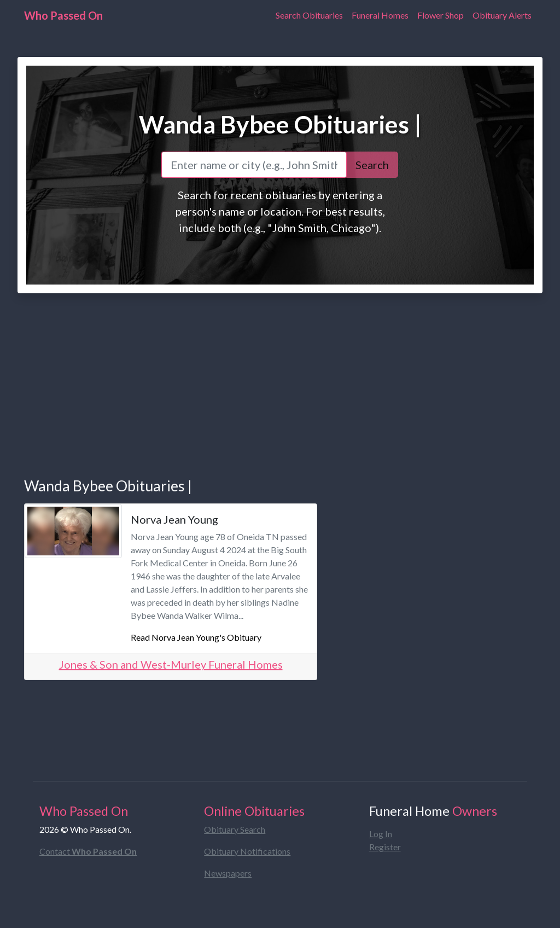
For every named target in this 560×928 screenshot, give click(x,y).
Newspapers (228, 873)
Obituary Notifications (247, 851)
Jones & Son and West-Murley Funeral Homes (171, 664)
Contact (88, 851)
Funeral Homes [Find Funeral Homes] (380, 15)
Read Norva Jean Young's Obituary (196, 637)
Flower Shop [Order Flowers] (441, 15)
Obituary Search (235, 829)
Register (385, 847)
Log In (381, 834)
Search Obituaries (309, 15)
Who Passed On (63, 15)
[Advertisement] (280, 374)
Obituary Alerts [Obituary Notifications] (502, 15)
